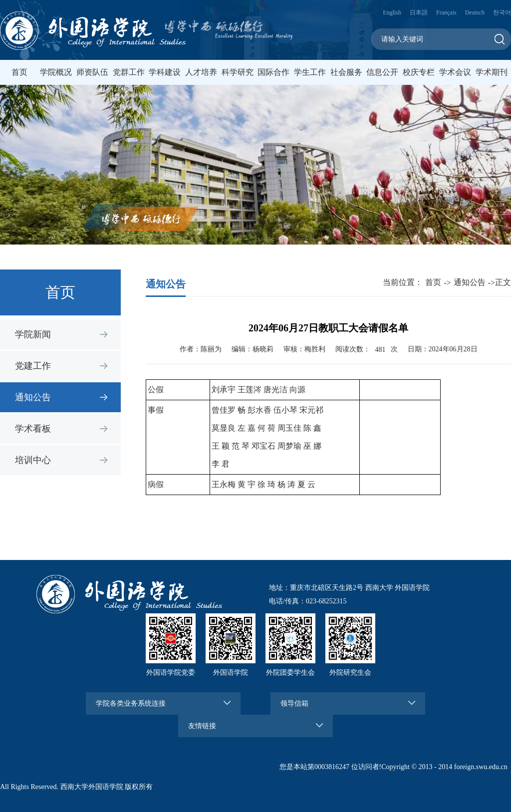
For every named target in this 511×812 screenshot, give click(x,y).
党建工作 (33, 366)
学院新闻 (33, 334)
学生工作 (310, 72)
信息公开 (382, 72)
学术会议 (455, 72)
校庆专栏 (419, 72)
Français (446, 12)
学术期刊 (492, 72)
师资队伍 (92, 72)
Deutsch (475, 12)
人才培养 (201, 72)
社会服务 (346, 72)
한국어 (502, 12)
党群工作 (129, 72)
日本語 (419, 12)
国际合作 (273, 72)
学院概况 (56, 72)
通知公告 (33, 397)
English (392, 12)
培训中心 (33, 460)
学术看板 (33, 429)
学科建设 (165, 72)
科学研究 (238, 72)
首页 (19, 72)
